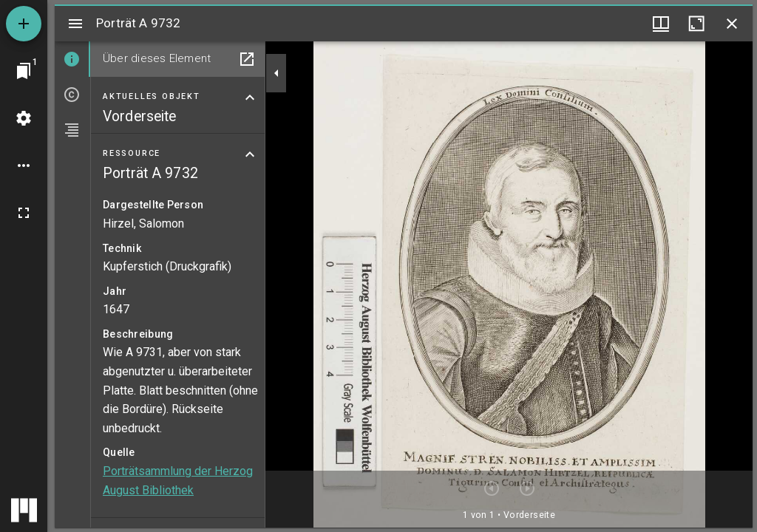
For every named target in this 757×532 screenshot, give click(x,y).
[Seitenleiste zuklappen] (276, 73)
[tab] (72, 59)
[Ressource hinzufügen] (24, 24)
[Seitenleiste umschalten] (75, 24)
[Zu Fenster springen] (24, 71)
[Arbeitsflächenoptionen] (24, 166)
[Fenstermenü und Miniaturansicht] (661, 24)
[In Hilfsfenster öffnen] (247, 59)
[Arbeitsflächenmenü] (24, 118)
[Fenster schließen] (732, 24)
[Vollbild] (24, 213)
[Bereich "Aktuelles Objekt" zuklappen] (250, 98)
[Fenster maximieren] (696, 24)
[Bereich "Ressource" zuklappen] (250, 154)
